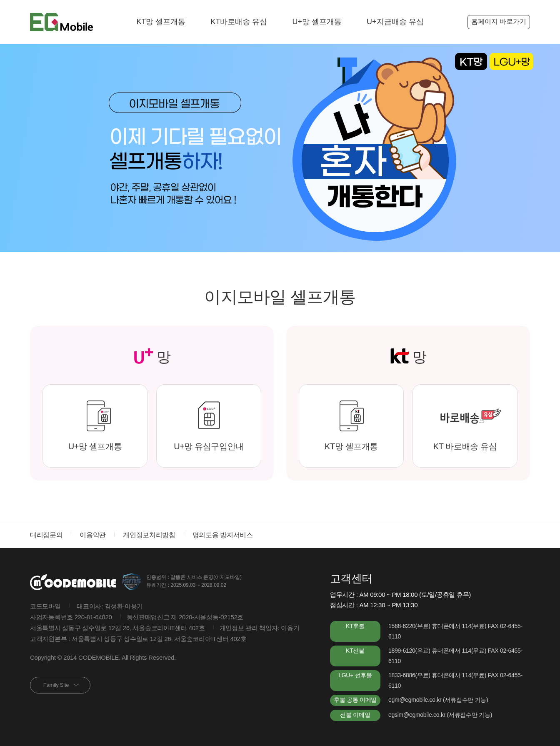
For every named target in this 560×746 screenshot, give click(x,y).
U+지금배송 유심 (395, 22)
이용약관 (93, 535)
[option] (280, 148)
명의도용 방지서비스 (223, 535)
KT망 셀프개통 (161, 22)
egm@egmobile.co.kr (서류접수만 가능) (438, 700)
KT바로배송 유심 (239, 22)
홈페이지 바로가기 (499, 21)
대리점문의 (46, 535)
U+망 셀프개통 (317, 22)
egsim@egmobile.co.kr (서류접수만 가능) (440, 715)
